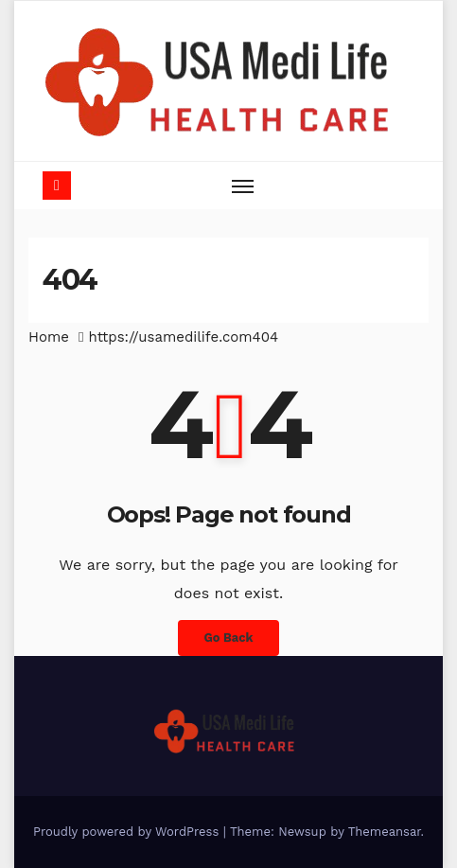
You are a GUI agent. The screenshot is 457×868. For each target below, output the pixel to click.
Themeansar (385, 832)
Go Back (229, 638)
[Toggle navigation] (243, 186)
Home (49, 337)
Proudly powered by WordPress (128, 832)
